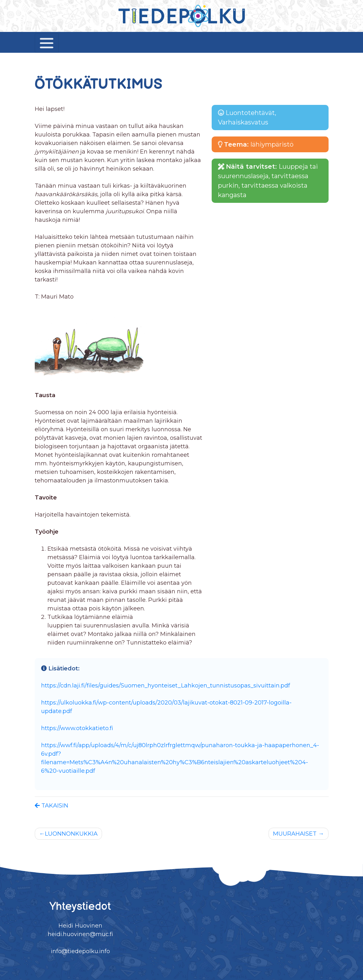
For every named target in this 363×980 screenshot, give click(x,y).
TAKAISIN (51, 806)
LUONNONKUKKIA (71, 834)
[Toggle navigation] (47, 43)
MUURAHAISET (295, 834)
